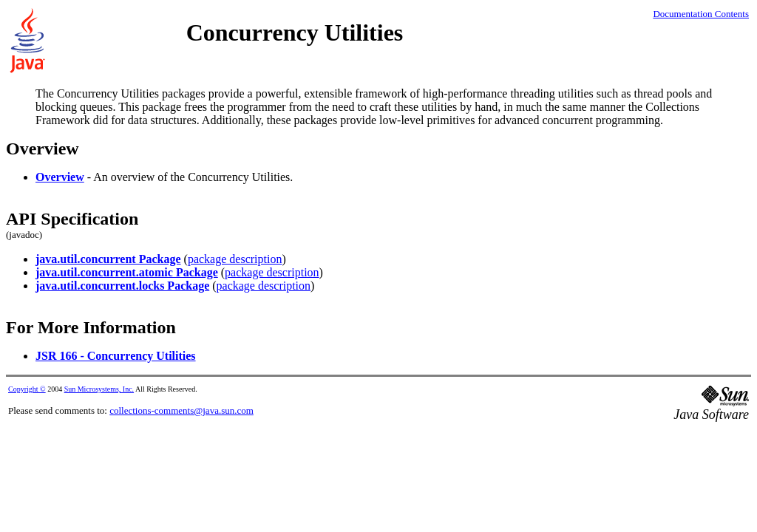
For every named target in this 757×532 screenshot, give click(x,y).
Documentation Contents (701, 14)
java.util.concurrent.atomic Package (127, 272)
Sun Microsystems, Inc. (99, 389)
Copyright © (27, 389)
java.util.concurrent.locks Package (122, 286)
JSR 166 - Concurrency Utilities (116, 356)
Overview (60, 177)
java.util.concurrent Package (108, 259)
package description (235, 259)
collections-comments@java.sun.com (181, 410)
